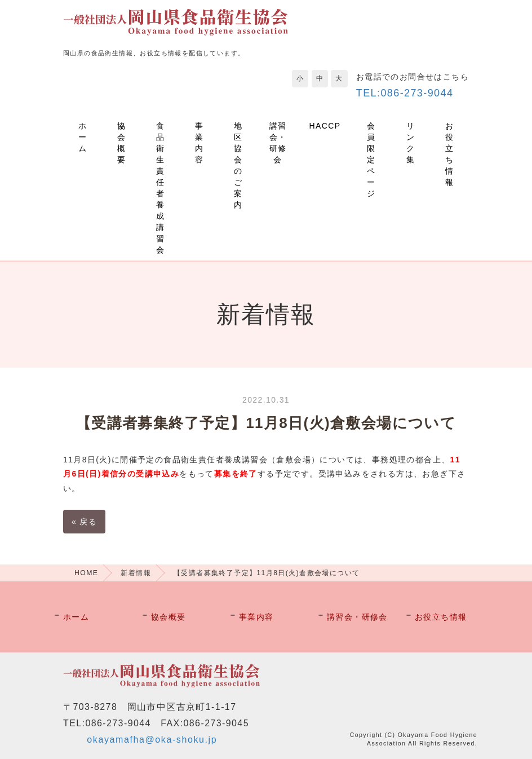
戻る (84, 522)
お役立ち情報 (449, 154)
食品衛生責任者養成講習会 (160, 188)
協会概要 (121, 143)
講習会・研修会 (278, 143)
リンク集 (411, 143)
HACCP (325, 126)
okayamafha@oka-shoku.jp (152, 740)
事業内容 (199, 143)
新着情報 (136, 573)
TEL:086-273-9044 (405, 93)
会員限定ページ (371, 160)
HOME (86, 573)
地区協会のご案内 (238, 165)
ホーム (83, 137)
